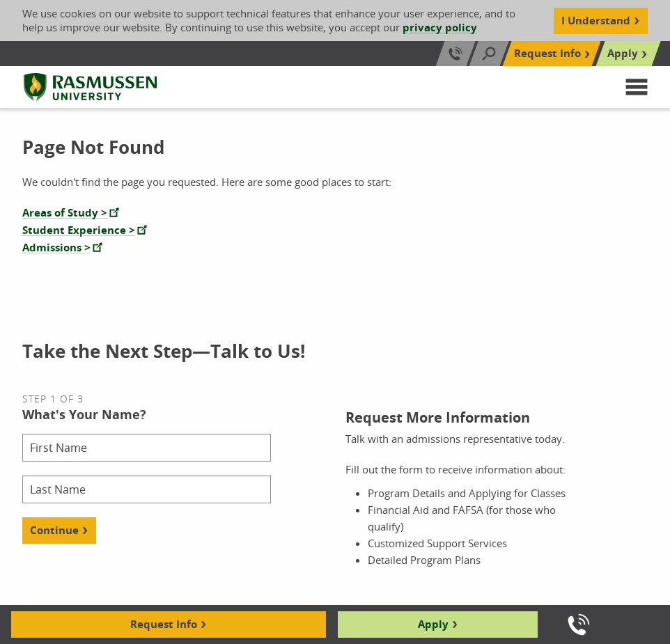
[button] (637, 87)
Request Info (164, 624)
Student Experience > (79, 230)
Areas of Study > (65, 213)
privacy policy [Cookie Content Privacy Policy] (440, 28)
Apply (433, 624)
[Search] (489, 54)
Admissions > (56, 248)
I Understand (596, 21)
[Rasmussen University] (90, 87)
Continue (54, 530)
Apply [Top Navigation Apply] (623, 53)
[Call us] (579, 625)
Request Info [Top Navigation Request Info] (547, 53)
